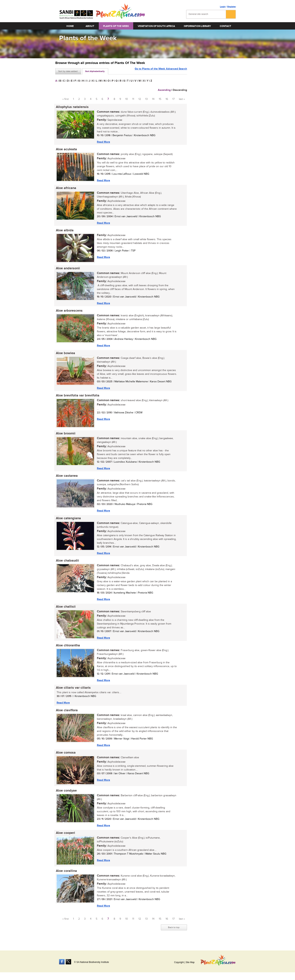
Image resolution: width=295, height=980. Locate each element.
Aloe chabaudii (67, 564)
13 (146, 99)
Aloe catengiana (68, 521)
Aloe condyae (66, 796)
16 (167, 99)
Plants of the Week (116, 26)
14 (153, 99)
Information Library (197, 26)
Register (232, 7)
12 (140, 99)
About (90, 26)
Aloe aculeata (66, 150)
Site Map (190, 962)
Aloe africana (65, 189)
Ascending (164, 90)
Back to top (174, 933)
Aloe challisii (65, 610)
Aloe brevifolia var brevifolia (77, 398)
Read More (103, 142)
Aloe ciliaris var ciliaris (73, 692)
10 (127, 99)
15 (160, 99)
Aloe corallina (66, 876)
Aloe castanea (66, 478)
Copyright (179, 962)
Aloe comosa (65, 757)
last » (182, 99)
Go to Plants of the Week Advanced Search (161, 71)
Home (70, 26)
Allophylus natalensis (72, 107)
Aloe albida (64, 231)
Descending (180, 90)
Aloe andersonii (67, 269)
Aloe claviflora (66, 715)
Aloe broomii (65, 436)
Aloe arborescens (69, 312)
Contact (225, 26)
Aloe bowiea (65, 355)
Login (223, 7)
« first (66, 99)
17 (173, 99)
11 (133, 99)
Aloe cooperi (65, 838)
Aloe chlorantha (67, 649)
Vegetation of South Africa (156, 26)
